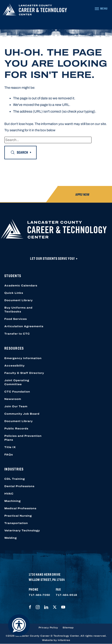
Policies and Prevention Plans (23, 438)
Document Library (19, 300)
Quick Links (14, 293)
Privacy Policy (48, 628)
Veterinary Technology (22, 531)
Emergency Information (23, 358)
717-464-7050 (39, 595)
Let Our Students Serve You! (53, 258)
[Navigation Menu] (101, 9)
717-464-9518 (66, 595)
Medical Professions (20, 508)
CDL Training (15, 479)
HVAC (9, 494)
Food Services (16, 319)
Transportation (16, 523)
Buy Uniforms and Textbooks (18, 310)
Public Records (16, 429)
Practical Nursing (18, 516)
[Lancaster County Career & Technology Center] (35, 11)
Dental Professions (19, 486)
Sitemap (68, 628)
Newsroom (13, 399)
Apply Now (82, 195)
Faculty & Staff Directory (24, 373)
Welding (11, 538)
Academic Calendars (21, 286)
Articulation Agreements (24, 326)
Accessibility (14, 366)
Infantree (64, 640)
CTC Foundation (17, 392)
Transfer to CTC (17, 334)
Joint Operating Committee (17, 382)
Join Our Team (16, 406)
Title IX (10, 447)
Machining (13, 501)
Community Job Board (22, 414)
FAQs (9, 455)
